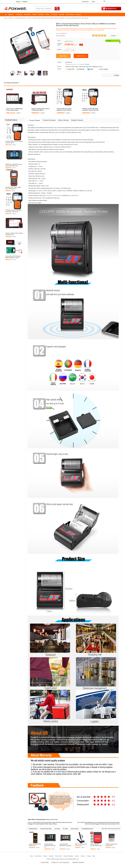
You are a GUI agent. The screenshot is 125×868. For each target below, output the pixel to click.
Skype (91, 69)
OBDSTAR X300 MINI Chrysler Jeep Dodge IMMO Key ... (14, 165)
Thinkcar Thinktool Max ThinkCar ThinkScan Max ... (14, 234)
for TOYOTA (54, 14)
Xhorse (48, 14)
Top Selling (19, 14)
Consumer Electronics (21, 18)
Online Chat (71, 69)
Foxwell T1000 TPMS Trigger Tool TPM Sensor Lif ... (13, 188)
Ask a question (104, 69)
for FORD (62, 14)
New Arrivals (27, 14)
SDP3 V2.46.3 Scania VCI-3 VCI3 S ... (81, 845)
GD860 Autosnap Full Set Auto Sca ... (111, 845)
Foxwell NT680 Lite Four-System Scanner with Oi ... (14, 142)
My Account (85, 2)
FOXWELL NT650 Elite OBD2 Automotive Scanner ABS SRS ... (91, 109)
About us (77, 856)
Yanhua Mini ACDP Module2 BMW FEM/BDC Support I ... (13, 257)
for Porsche (41, 14)
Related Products (77, 120)
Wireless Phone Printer (52, 820)
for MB (34, 14)
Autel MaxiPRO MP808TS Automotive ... (66, 846)
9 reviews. (113, 36)
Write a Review (63, 120)
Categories (11, 14)
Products (11, 18)
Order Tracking (70, 14)
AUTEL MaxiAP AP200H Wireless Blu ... (96, 846)
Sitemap (89, 856)
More (103, 829)
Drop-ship (78, 14)
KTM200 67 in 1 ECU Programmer (60, 863)
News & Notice (38, 856)
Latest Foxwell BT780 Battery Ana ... (35, 845)
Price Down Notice (60, 36)
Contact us (83, 856)
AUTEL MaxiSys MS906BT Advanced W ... (50, 846)
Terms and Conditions (68, 856)
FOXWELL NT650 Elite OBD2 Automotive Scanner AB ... (13, 211)
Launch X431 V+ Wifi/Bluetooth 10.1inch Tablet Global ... (14, 109)
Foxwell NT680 (45, 863)
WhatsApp (81, 69)
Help (93, 2)
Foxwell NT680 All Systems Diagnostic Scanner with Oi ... (65, 109)
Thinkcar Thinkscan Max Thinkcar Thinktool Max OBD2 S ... (40, 109)
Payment (45, 856)
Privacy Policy (58, 856)
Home (6, 15)
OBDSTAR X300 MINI (78, 863)
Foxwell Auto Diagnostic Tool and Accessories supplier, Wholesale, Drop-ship (20, 9)
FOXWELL (53, 859)
